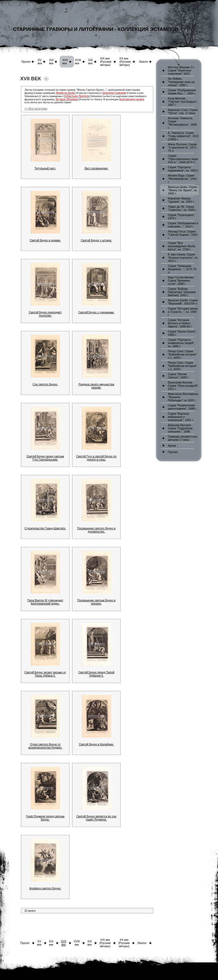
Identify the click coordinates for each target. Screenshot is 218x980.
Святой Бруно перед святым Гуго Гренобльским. (45, 458)
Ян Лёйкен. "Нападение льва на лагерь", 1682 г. (181, 82)
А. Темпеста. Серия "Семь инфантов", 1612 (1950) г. (183, 136)
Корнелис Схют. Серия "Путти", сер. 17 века (183, 111)
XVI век (51, 62)
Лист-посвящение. (96, 168)
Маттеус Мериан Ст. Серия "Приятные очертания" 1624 (181, 70)
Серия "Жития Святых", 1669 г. (178, 376)
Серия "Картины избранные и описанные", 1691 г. (181, 417)
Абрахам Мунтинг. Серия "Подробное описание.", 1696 (180, 428)
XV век (40, 62)
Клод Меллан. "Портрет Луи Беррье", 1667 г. (183, 102)
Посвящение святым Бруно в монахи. (96, 602)
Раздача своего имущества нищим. (96, 386)
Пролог (26, 62)
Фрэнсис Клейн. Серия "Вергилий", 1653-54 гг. (183, 302)
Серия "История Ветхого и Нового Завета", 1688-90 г (180, 323)
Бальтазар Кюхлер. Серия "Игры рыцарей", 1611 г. (183, 386)
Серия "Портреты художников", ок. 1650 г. (183, 169)
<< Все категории (36, 109)
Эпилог (143, 62)
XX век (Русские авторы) (125, 62)
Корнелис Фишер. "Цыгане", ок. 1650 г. (181, 200)
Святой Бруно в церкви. (45, 240)
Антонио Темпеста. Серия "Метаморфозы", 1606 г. (182, 123)
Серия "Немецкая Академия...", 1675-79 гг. (182, 269)
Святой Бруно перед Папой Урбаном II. (96, 674)
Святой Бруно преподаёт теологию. (45, 314)
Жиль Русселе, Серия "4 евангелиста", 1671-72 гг (183, 147)
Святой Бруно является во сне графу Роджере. (96, 818)
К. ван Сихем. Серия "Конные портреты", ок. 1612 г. (183, 258)
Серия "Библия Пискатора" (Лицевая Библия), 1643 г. (182, 292)
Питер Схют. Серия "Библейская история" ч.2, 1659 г (182, 366)
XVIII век (78, 62)
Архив (172, 446)
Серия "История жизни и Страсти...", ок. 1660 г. (183, 312)
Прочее (173, 452)
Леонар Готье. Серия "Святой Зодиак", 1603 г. (183, 235)
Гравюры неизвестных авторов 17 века (183, 438)
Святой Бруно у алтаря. (96, 240)
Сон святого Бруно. (45, 384)
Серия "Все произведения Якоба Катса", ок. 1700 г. (182, 246)
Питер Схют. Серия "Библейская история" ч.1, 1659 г (182, 354)
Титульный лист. (45, 168)
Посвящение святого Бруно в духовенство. (96, 530)
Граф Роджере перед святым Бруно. (45, 818)
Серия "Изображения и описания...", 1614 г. (183, 225)
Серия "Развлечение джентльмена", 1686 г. (182, 407)
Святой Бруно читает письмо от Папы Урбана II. (45, 674)
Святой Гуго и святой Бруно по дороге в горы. (96, 458)
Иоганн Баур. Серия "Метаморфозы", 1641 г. (182, 179)
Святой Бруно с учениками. (96, 312)
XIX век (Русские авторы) (106, 62)
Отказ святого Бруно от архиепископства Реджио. (45, 746)
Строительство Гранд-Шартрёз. (45, 528)
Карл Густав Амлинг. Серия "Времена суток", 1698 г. (181, 281)
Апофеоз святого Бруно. (45, 888)
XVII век (65, 62)
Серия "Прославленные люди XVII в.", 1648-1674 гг (183, 159)
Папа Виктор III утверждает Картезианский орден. (45, 602)
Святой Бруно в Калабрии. (96, 744)
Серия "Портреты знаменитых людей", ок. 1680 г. (181, 343)
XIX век (91, 62)
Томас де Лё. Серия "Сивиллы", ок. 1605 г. (182, 208)
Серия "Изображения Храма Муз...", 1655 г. (182, 92)
